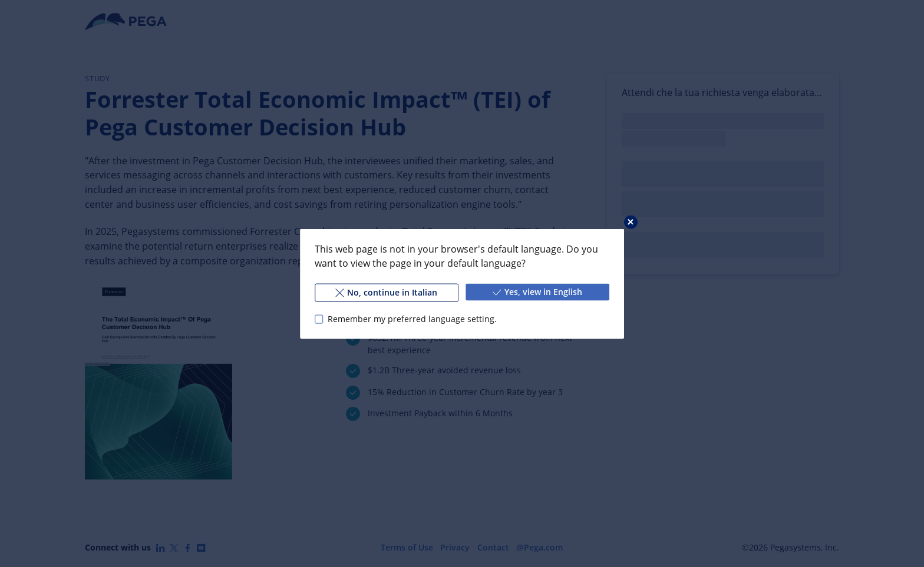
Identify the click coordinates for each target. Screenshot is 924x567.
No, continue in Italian (386, 292)
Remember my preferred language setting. (412, 319)
